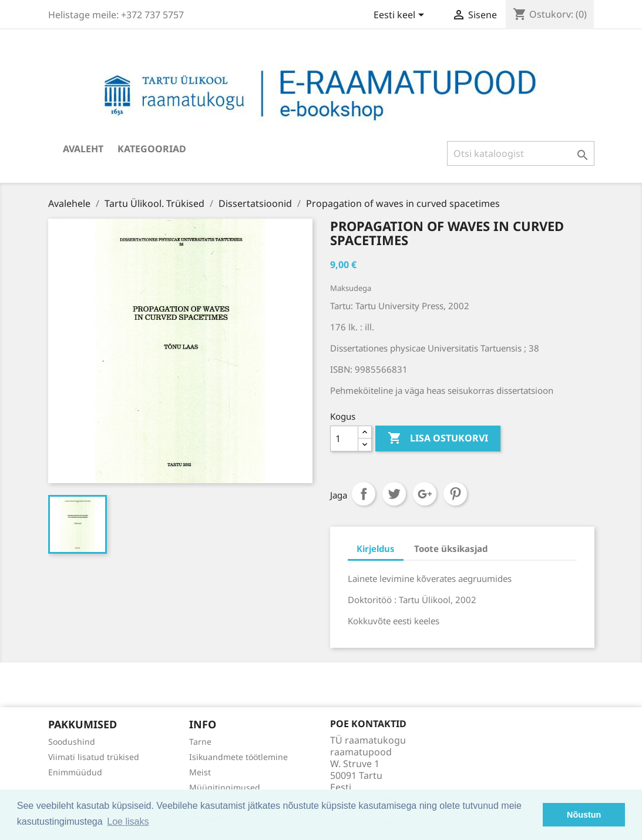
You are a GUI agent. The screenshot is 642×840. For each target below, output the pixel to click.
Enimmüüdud (75, 772)
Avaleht (83, 149)
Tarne (200, 742)
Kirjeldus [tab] (376, 548)
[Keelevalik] (401, 16)
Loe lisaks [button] (128, 821)
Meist (200, 772)
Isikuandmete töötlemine (238, 757)
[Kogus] (344, 439)
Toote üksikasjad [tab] (451, 548)
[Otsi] (521, 153)
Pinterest (455, 494)
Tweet (394, 494)
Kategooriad (152, 149)
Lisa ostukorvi (438, 439)
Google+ (425, 494)
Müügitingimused (225, 787)
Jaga (364, 494)
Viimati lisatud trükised (94, 757)
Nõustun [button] (584, 815)
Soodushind (72, 742)
